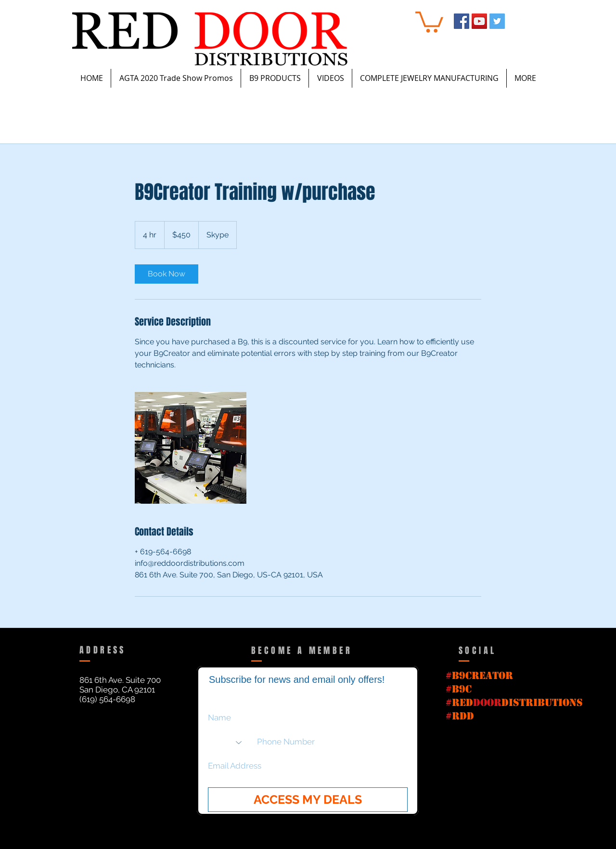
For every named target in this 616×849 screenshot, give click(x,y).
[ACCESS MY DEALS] (308, 800)
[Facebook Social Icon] (462, 21)
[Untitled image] (191, 448)
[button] (429, 21)
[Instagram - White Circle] (515, 21)
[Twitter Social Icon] (497, 21)
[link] (167, 274)
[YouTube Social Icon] (479, 21)
